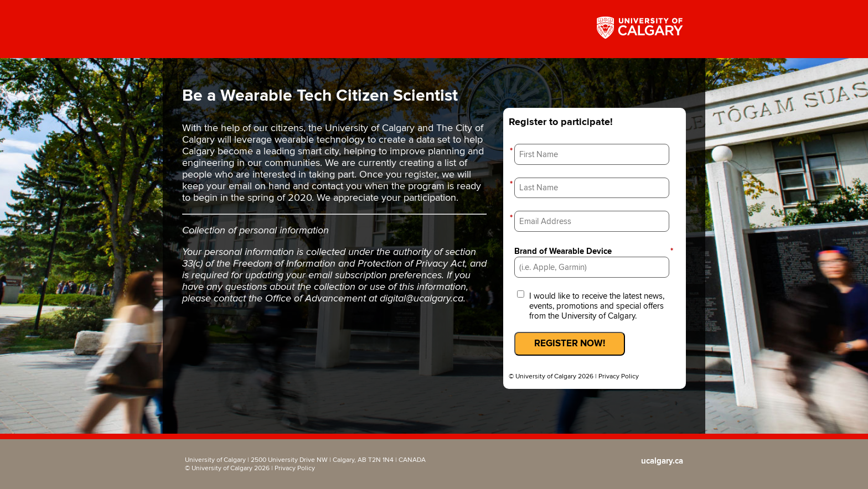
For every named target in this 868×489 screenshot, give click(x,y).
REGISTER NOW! (570, 344)
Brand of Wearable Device (595, 251)
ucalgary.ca (662, 461)
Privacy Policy (619, 376)
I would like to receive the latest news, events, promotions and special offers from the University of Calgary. (597, 306)
